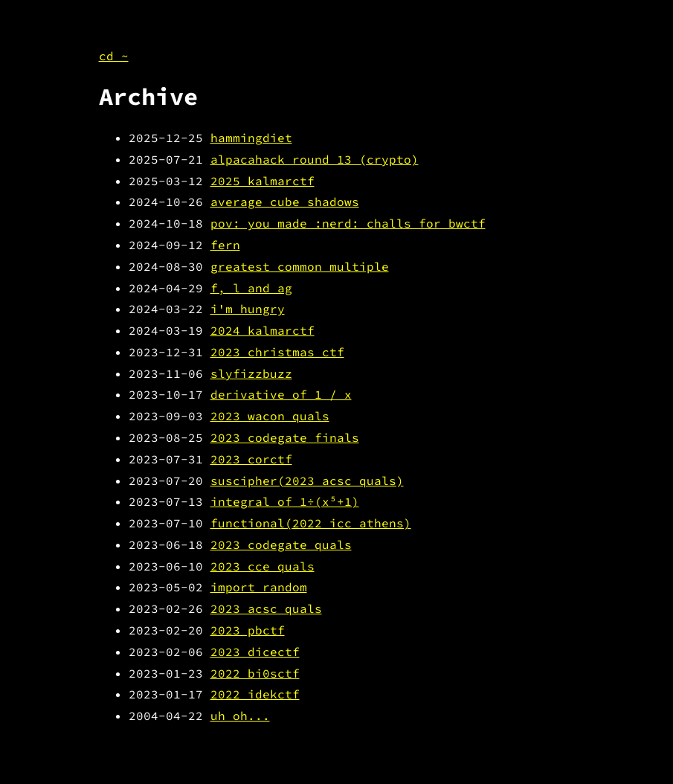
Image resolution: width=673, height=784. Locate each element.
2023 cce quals (263, 566)
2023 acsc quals (266, 608)
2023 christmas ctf (277, 352)
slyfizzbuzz (251, 373)
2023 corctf (251, 459)
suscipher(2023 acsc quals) (307, 481)
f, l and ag (251, 288)
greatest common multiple (300, 266)
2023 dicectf (255, 652)
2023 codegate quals (281, 544)
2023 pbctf (248, 630)
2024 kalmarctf (263, 330)
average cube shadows (285, 202)
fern (225, 245)
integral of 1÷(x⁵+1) (285, 501)
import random (259, 587)
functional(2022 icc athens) (311, 523)
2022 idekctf (255, 694)
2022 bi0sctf (255, 673)
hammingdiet (251, 138)
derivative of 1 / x (281, 394)
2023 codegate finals (285, 437)
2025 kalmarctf (263, 181)
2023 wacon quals (270, 416)
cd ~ (114, 56)
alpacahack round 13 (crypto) (315, 159)
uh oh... (240, 716)
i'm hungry (248, 309)
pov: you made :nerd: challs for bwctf (348, 223)
